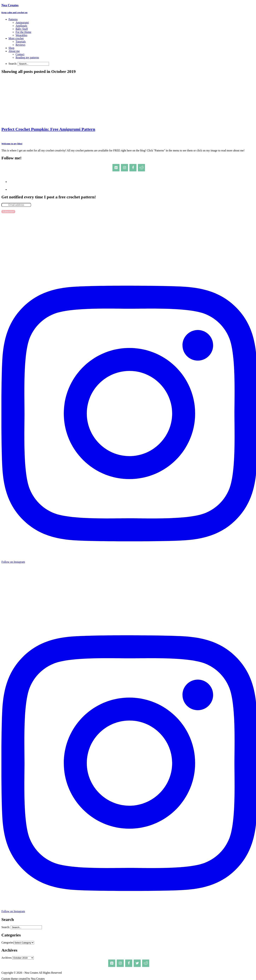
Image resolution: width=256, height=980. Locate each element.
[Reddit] (141, 168)
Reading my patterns (27, 57)
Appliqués (21, 26)
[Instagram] (124, 168)
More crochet (16, 38)
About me (14, 51)
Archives (7, 958)
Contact (20, 54)
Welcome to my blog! (12, 144)
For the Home (23, 32)
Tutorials (21, 42)
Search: (13, 64)
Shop (11, 48)
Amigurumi (22, 23)
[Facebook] (133, 168)
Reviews (20, 45)
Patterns (13, 19)
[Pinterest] (116, 168)
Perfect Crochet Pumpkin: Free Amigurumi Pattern (48, 129)
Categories (7, 942)
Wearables (21, 35)
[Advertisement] (129, 241)
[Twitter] (137, 963)
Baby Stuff (22, 29)
